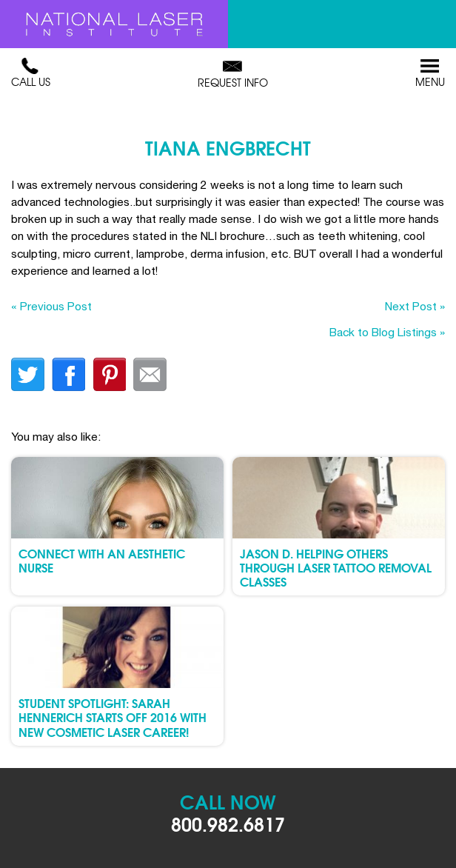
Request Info (233, 74)
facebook (68, 374)
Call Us (31, 73)
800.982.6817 (228, 823)
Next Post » (415, 306)
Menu (430, 73)
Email (150, 374)
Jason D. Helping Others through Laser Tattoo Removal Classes (336, 567)
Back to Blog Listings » (387, 332)
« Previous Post (51, 306)
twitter (28, 374)
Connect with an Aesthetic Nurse (102, 560)
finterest (109, 374)
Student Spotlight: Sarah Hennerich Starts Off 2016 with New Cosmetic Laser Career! (113, 717)
